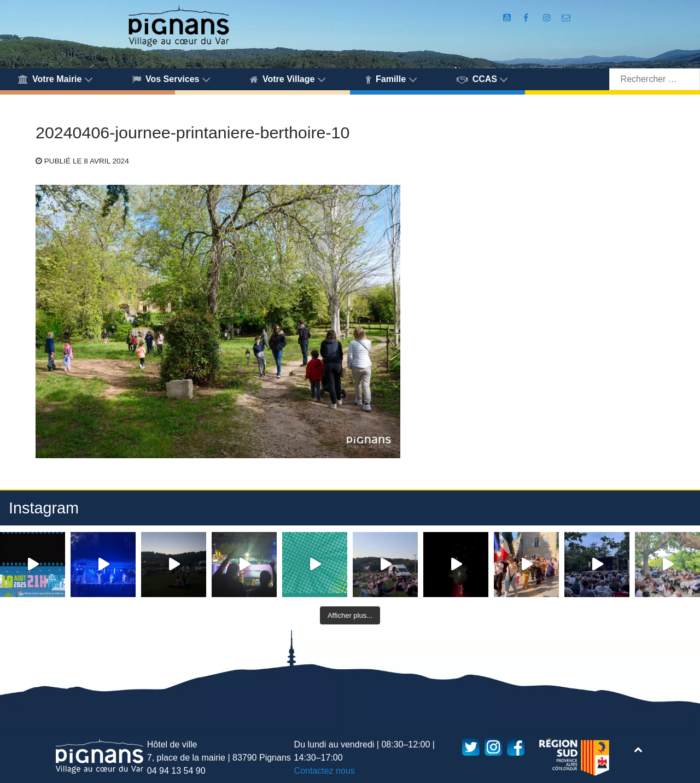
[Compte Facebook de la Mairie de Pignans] (527, 18)
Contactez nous (325, 771)
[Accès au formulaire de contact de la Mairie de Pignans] (566, 18)
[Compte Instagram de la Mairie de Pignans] (548, 18)
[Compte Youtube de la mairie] (508, 18)
